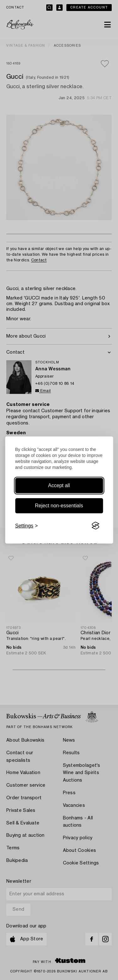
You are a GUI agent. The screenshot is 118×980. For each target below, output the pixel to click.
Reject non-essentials (59, 506)
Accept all (59, 485)
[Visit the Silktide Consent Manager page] (95, 526)
